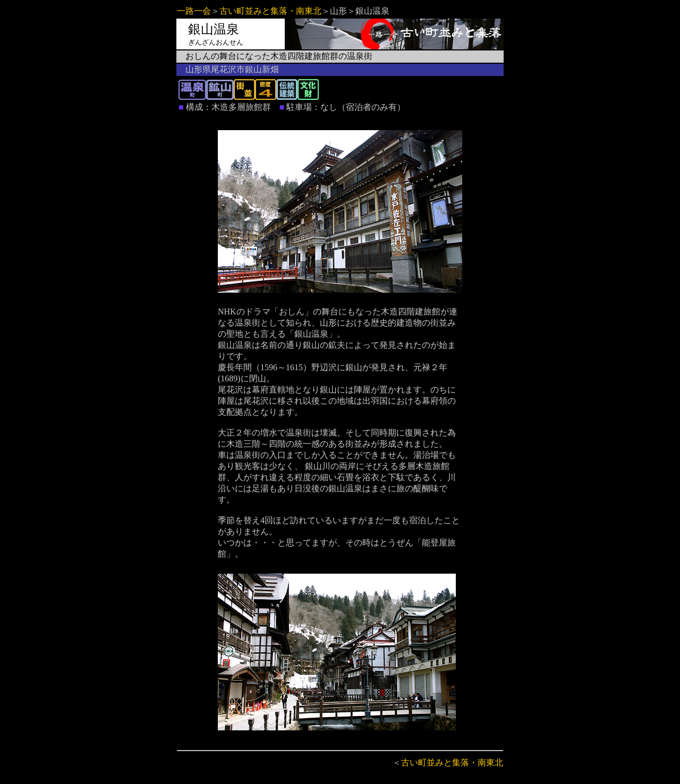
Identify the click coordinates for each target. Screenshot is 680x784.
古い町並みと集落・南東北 (270, 11)
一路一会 (194, 11)
